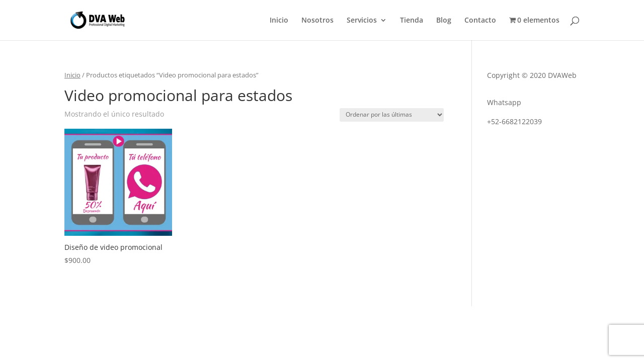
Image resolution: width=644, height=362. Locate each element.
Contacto (480, 21)
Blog (444, 21)
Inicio (279, 21)
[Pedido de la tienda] (392, 115)
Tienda (412, 21)
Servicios (362, 21)
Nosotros (317, 21)
